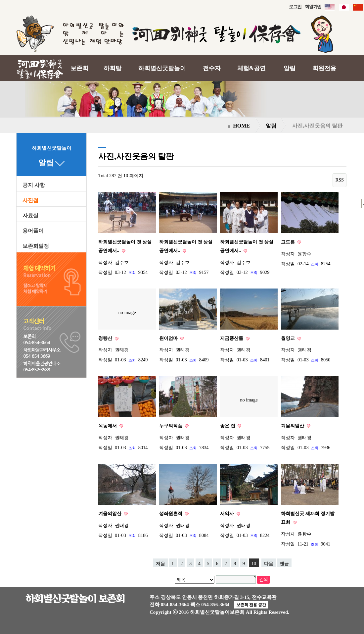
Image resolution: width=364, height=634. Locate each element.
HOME (238, 126)
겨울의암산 (293, 426)
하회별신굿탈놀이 (162, 68)
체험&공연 (252, 68)
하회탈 (113, 68)
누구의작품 (171, 426)
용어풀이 (33, 231)
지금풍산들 (232, 338)
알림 (290, 68)
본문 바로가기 (0, 0)
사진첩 (30, 200)
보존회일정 (36, 246)
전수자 (212, 68)
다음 (269, 563)
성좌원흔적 (171, 513)
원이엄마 (169, 338)
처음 (160, 563)
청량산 (106, 338)
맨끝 (284, 563)
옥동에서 (108, 426)
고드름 (289, 242)
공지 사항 (34, 185)
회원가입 (313, 7)
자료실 (30, 216)
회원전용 (324, 68)
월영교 (289, 338)
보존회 (79, 68)
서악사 (228, 513)
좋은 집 (228, 426)
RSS (340, 180)
